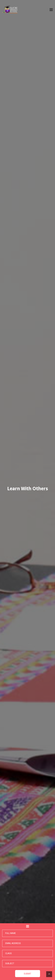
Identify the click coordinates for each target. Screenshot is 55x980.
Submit (27, 974)
